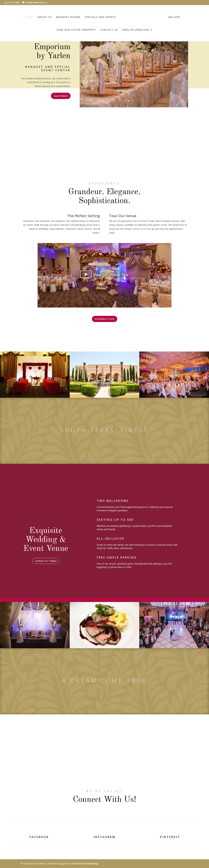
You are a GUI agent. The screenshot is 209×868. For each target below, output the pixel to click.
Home (29, 17)
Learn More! (61, 96)
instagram (104, 837)
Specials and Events (100, 17)
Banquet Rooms (68, 17)
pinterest (170, 837)
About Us (45, 17)
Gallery (174, 17)
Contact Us (109, 30)
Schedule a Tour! (105, 319)
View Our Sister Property (76, 30)
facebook (39, 837)
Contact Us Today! (46, 561)
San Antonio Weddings (85, 864)
